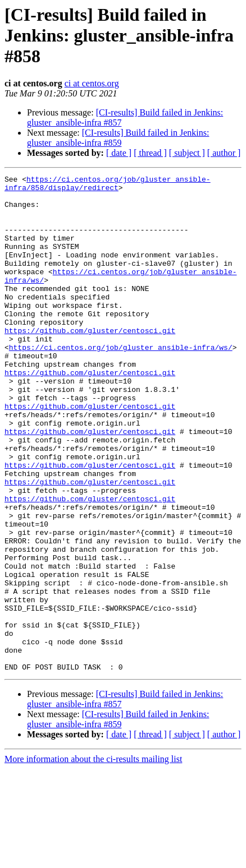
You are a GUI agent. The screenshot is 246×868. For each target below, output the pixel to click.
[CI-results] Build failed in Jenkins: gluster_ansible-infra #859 (118, 138)
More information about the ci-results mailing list (93, 858)
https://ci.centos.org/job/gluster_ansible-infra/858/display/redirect (108, 186)
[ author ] (224, 153)
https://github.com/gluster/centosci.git (90, 362)
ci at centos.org (92, 83)
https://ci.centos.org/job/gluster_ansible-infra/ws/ (121, 382)
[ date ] (119, 153)
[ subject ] (187, 153)
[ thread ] (150, 153)
